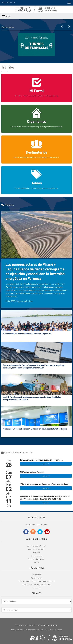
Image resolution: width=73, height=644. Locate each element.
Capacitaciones (37, 578)
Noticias (30, 301)
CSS (46, 630)
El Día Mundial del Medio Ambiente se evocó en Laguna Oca (27, 333)
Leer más (46, 464)
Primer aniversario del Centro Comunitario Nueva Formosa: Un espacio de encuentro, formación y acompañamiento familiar (34, 366)
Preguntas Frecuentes (36, 559)
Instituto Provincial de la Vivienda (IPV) (37, 585)
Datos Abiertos (36, 556)
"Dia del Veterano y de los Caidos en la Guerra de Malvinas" (44, 484)
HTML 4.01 (53, 630)
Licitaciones (36, 575)
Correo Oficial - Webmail (36, 546)
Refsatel (37, 553)
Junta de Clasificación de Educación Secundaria (36, 581)
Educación (36, 588)
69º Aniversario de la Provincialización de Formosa (41, 460)
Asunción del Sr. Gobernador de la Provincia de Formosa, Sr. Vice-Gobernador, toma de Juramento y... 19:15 (45, 497)
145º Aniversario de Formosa (32, 472)
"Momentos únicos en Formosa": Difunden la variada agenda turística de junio (35, 429)
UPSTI (36, 562)
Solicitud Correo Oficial (36, 549)
